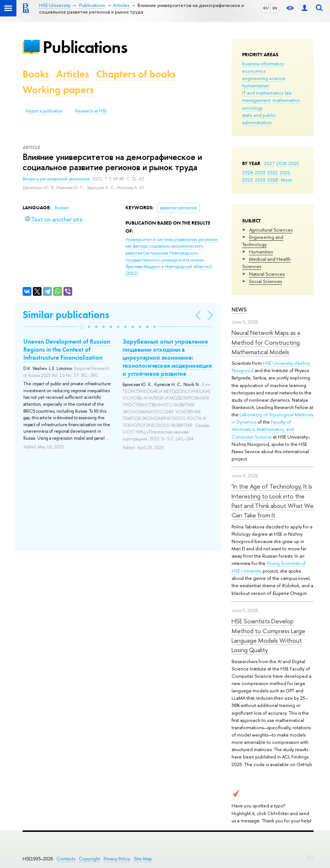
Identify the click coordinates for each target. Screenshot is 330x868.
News (239, 309)
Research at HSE (91, 111)
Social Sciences (265, 281)
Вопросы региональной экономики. (57, 179)
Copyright (89, 859)
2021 (285, 172)
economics (254, 71)
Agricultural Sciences (271, 230)
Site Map (143, 859)
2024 (248, 172)
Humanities (261, 252)
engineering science (264, 78)
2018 (273, 180)
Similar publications (66, 315)
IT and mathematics (263, 93)
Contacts (66, 859)
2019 (260, 180)
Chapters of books (136, 74)
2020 (248, 180)
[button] (82, 327)
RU (266, 8)
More (286, 180)
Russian (62, 208)
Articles (73, 74)
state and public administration (259, 119)
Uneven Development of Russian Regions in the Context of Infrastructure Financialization (67, 349)
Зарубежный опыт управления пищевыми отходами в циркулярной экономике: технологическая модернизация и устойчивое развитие (167, 357)
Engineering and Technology (263, 241)
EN (275, 8)
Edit (310, 857)
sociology (252, 108)
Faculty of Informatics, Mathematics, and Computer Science (263, 429)
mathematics (286, 100)
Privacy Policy (117, 859)
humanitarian (256, 85)
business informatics (263, 64)
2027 (269, 163)
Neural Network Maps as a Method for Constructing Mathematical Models (266, 342)
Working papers (58, 90)
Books (36, 74)
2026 (282, 163)
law (288, 93)
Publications (85, 47)
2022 (273, 172)
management (256, 100)
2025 (294, 163)
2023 (260, 172)
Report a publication (44, 111)
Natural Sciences (267, 274)
